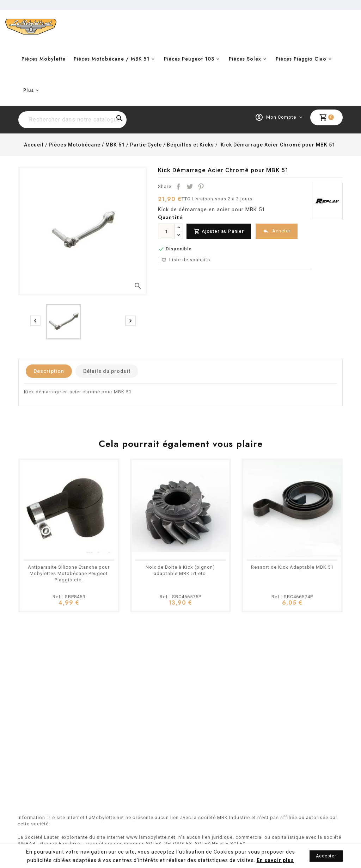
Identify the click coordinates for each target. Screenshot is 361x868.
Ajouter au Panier (219, 232)
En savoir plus (275, 860)
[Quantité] (166, 231)
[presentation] (35, 321)
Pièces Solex (245, 59)
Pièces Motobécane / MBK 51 (112, 59)
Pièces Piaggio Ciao (301, 59)
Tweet (190, 187)
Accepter (326, 856)
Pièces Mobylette (44, 59)
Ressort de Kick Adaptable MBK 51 (292, 567)
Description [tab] (49, 371)
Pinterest (201, 187)
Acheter (277, 231)
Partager (178, 187)
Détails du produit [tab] (107, 371)
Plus (29, 90)
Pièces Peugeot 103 (189, 59)
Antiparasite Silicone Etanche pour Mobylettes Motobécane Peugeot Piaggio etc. (69, 573)
